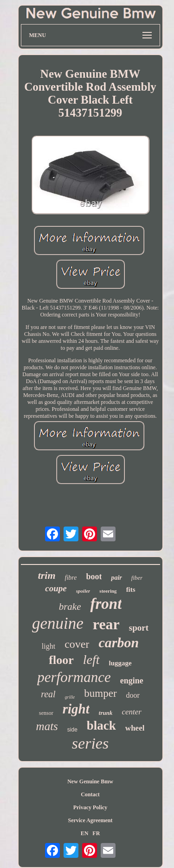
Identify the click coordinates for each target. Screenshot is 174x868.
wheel (135, 728)
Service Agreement (90, 820)
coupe (56, 588)
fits (131, 589)
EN (85, 833)
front (106, 604)
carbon (119, 642)
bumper (100, 693)
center (131, 712)
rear (106, 624)
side (72, 730)
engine (132, 681)
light (48, 646)
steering (108, 591)
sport (139, 628)
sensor (46, 713)
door (133, 695)
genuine (58, 623)
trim (47, 575)
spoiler (83, 591)
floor (61, 660)
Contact (90, 794)
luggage (120, 663)
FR (96, 833)
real (48, 694)
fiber (137, 578)
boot (94, 577)
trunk (106, 713)
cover (77, 644)
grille (70, 697)
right (76, 709)
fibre (71, 578)
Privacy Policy (90, 807)
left (91, 660)
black (101, 725)
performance (74, 677)
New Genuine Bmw (90, 781)
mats (47, 726)
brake (70, 607)
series (90, 743)
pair (116, 578)
